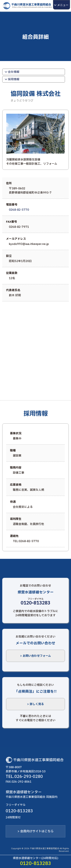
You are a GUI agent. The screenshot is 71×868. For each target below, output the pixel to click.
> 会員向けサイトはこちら (35, 831)
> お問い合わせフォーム (35, 656)
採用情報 (11, 79)
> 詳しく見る (35, 704)
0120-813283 (35, 603)
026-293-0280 (29, 777)
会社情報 (11, 72)
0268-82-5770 (19, 210)
